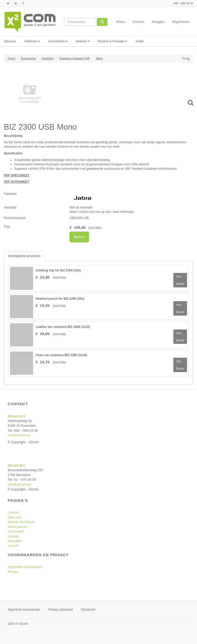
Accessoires (58, 41)
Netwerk (83, 41)
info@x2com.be (19, 484)
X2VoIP (13, 546)
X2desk (13, 536)
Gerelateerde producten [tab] (24, 256)
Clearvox (10, 41)
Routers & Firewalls (112, 41)
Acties (140, 41)
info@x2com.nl (19, 435)
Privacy (13, 572)
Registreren (181, 22)
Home (120, 22)
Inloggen (158, 22)
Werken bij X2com (21, 522)
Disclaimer (88, 610)
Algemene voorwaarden (25, 567)
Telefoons (32, 41)
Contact (138, 22)
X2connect (16, 531)
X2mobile (15, 541)
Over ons (14, 517)
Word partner (17, 527)
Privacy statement (61, 610)
